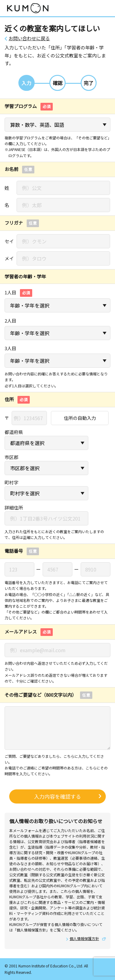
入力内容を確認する (57, 796)
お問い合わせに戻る (29, 38)
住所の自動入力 (80, 418)
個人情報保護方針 (84, 939)
